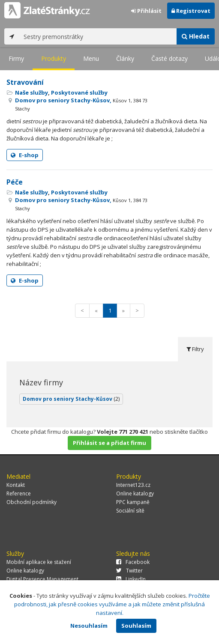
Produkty (54, 58)
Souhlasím (136, 626)
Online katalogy (135, 493)
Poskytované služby (79, 92)
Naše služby (31, 92)
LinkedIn (131, 579)
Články (125, 58)
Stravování (25, 82)
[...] (98, 36)
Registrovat (191, 11)
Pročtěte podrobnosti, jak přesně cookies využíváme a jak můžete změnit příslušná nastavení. (112, 604)
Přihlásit (146, 11)
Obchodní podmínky (31, 502)
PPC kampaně (133, 502)
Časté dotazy (169, 58)
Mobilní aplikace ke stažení (39, 562)
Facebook (133, 562)
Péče (15, 182)
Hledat (196, 36)
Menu (91, 58)
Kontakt (16, 485)
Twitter (129, 571)
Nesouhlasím (89, 626)
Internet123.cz (133, 485)
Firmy (16, 58)
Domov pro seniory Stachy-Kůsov (71, 399)
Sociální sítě (130, 511)
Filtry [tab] (195, 349)
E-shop (25, 155)
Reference (19, 493)
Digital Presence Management (42, 579)
